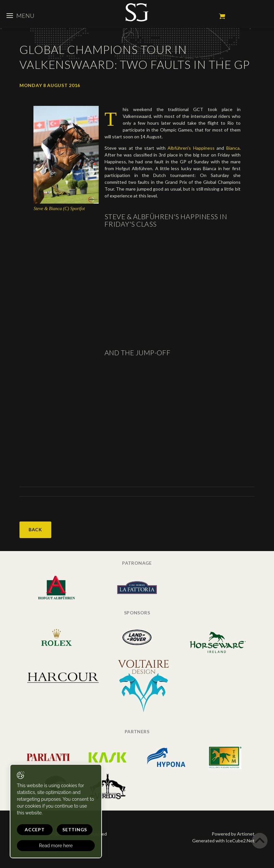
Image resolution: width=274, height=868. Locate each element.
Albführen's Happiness (191, 148)
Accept (35, 830)
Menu (20, 16)
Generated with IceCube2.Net (223, 841)
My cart (222, 16)
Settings (75, 830)
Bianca (233, 148)
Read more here (56, 846)
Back (35, 529)
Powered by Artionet (233, 834)
